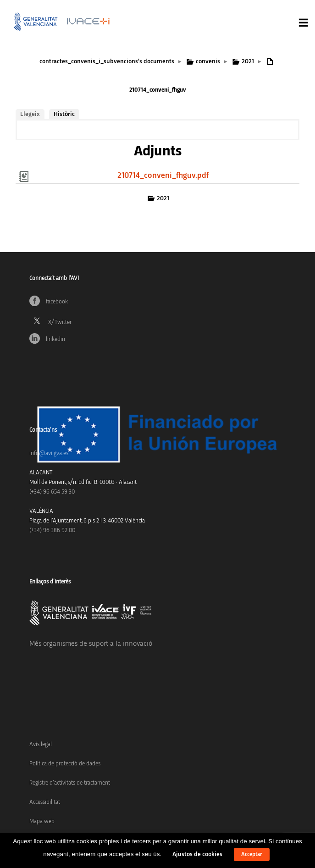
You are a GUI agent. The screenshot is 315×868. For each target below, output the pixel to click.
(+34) (52, 492)
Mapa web (42, 821)
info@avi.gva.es (49, 453)
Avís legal (41, 744)
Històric (64, 114)
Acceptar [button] (252, 854)
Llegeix (30, 114)
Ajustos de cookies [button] (197, 854)
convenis (208, 61)
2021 (248, 61)
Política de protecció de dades (65, 764)
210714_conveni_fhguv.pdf (163, 176)
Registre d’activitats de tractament (70, 783)
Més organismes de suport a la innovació (91, 643)
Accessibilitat (45, 802)
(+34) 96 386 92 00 (52, 530)
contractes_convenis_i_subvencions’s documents (107, 61)
